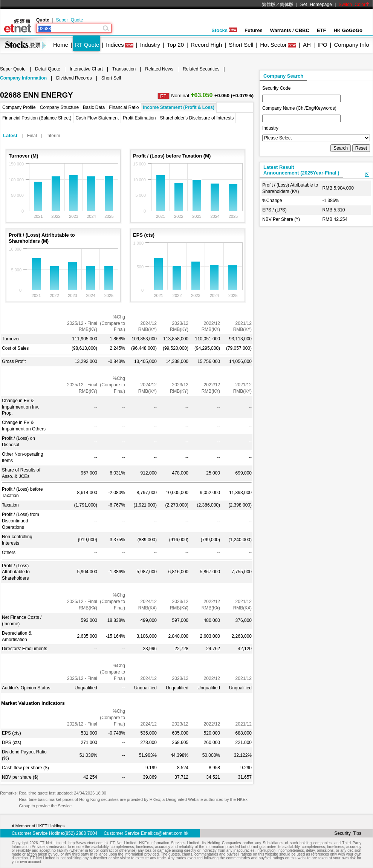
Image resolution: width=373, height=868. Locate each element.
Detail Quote (48, 69)
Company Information (23, 78)
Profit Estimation (139, 118)
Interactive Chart (86, 69)
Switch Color (354, 5)
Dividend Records (74, 78)
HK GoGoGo (348, 30)
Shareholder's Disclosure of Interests (197, 118)
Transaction (124, 69)
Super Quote (69, 20)
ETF (322, 30)
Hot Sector (273, 45)
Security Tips (348, 833)
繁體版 (269, 5)
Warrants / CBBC (290, 30)
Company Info (351, 45)
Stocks (224, 30)
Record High (206, 45)
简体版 (287, 5)
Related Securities (201, 69)
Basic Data (94, 107)
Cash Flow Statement (97, 118)
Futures (254, 30)
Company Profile (19, 107)
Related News (159, 69)
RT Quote (87, 45)
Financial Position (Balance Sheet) (37, 118)
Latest (10, 135)
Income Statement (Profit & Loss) (179, 107)
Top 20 (175, 45)
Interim (53, 136)
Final (32, 136)
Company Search (283, 76)
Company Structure (59, 107)
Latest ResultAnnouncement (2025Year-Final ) (301, 170)
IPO (323, 45)
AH (307, 45)
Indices (115, 45)
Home (61, 45)
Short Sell (241, 45)
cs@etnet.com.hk (171, 833)
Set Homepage (316, 5)
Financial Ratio (124, 107)
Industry (150, 45)
